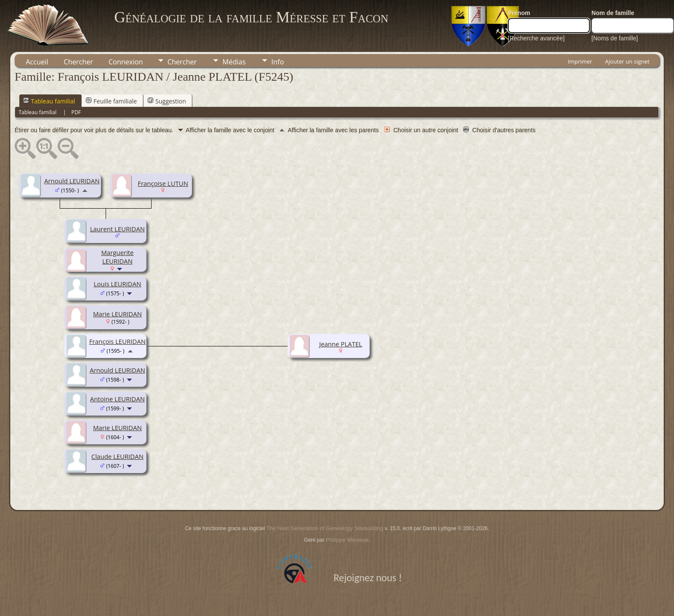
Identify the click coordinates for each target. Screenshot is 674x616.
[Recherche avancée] (536, 38)
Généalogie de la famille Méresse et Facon (251, 17)
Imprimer (580, 61)
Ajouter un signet (627, 61)
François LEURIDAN (118, 341)
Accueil (37, 62)
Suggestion (167, 101)
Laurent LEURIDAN (118, 229)
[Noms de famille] (615, 38)
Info (278, 62)
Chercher (78, 62)
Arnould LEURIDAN (72, 181)
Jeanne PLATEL (341, 344)
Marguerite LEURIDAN (118, 257)
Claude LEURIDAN (118, 456)
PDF (76, 112)
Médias (234, 62)
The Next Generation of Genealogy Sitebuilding (325, 528)
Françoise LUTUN (163, 183)
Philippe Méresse (347, 540)
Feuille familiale (111, 101)
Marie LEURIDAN (118, 314)
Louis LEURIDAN (117, 284)
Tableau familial (49, 101)
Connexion (126, 62)
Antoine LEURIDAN (118, 399)
